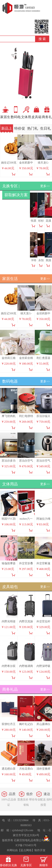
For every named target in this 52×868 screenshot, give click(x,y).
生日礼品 (45, 129)
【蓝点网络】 (26, 850)
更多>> (45, 186)
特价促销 (20, 129)
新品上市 (7, 129)
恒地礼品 (21, 8)
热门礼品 (33, 129)
